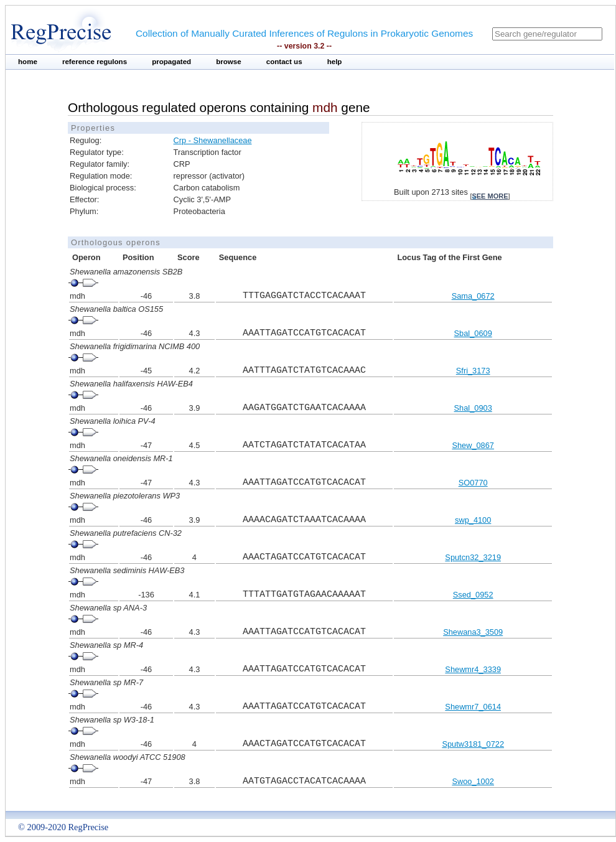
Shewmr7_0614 (473, 707)
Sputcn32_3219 (473, 557)
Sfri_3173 (473, 371)
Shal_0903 (473, 408)
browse (229, 62)
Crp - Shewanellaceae (213, 140)
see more (490, 196)
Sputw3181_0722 (473, 744)
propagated (171, 62)
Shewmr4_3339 (473, 669)
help (335, 62)
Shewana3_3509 (473, 632)
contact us (284, 62)
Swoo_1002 (473, 781)
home (28, 62)
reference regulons (95, 62)
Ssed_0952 (473, 595)
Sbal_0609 (473, 333)
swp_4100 (473, 520)
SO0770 (473, 483)
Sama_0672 (473, 296)
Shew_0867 (473, 445)
